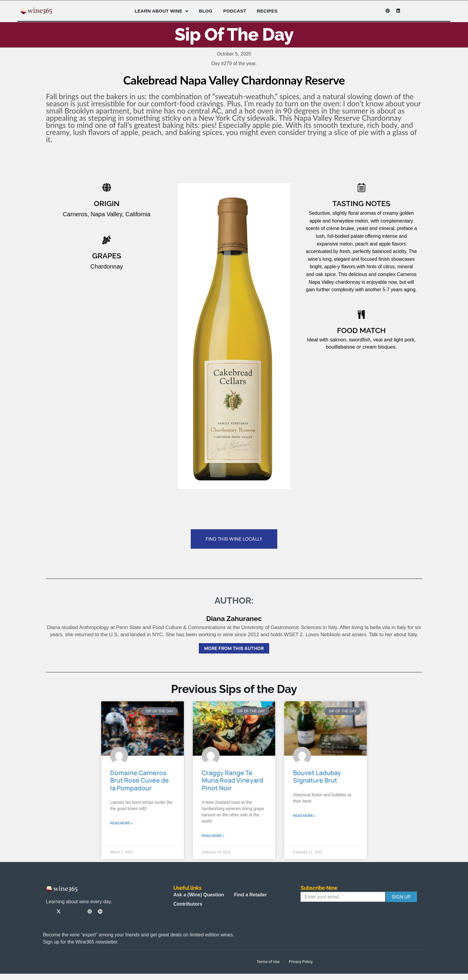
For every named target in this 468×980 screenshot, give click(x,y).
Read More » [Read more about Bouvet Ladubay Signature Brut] (304, 816)
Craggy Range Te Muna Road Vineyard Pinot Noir (233, 780)
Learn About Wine (161, 11)
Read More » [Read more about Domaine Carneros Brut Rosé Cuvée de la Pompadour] (121, 823)
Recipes (267, 11)
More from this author (234, 648)
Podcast (235, 11)
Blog (206, 11)
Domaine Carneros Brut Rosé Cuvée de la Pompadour (140, 780)
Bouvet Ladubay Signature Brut (317, 777)
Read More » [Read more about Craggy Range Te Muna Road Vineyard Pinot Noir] (213, 836)
